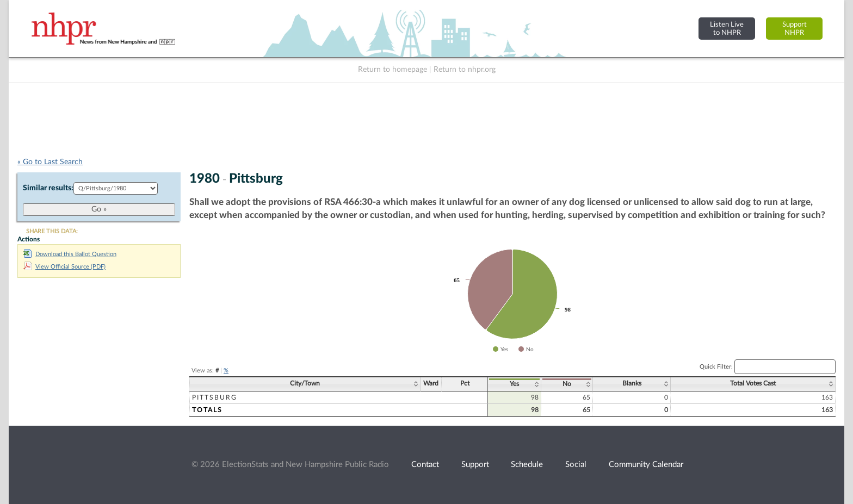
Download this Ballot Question (70, 254)
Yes (514, 384)
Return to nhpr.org (465, 70)
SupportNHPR (795, 29)
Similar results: (48, 188)
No (567, 384)
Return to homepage (392, 70)
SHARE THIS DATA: (52, 231)
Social (576, 465)
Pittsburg (215, 397)
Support (475, 465)
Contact (425, 465)
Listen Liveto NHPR (727, 29)
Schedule (527, 465)
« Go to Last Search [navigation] (50, 162)
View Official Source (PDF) (64, 267)
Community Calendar (646, 465)
